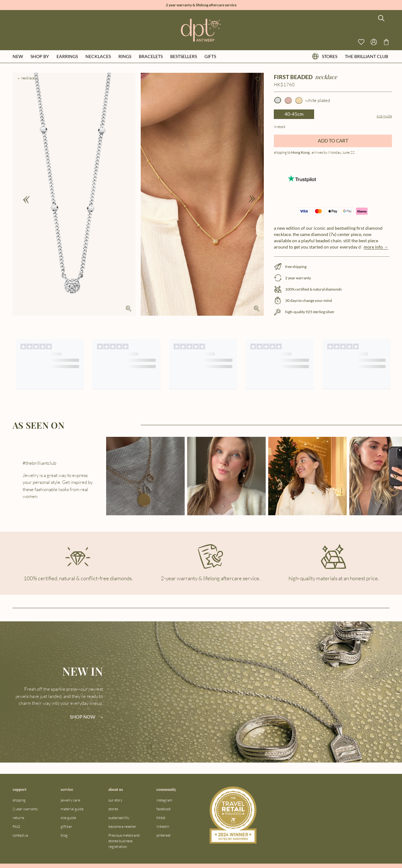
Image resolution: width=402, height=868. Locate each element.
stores (325, 56)
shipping (19, 800)
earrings (67, 56)
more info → (376, 247)
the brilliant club (367, 56)
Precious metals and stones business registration (124, 841)
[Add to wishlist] (258, 79)
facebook (164, 809)
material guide (72, 809)
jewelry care (70, 800)
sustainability (119, 818)
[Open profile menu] (374, 42)
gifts (210, 56)
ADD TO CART (333, 141)
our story (115, 800)
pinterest (163, 835)
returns (18, 818)
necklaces (98, 56)
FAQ (16, 826)
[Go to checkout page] (386, 42)
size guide (68, 818)
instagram (164, 800)
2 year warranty (25, 809)
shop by (40, 56)
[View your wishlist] (361, 42)
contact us (20, 835)
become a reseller (122, 826)
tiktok (161, 818)
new (18, 56)
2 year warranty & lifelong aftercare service (201, 5)
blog (64, 835)
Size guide (384, 116)
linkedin (163, 826)
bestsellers (184, 56)
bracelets (151, 56)
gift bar (66, 826)
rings (125, 56)
